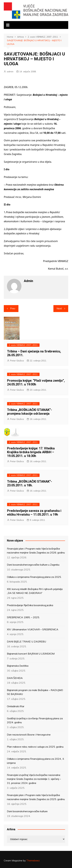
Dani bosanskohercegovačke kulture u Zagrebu (33, 565)
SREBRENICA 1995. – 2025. (23, 617)
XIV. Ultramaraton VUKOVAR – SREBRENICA (33, 629)
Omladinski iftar (16, 706)
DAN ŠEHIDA (15, 678)
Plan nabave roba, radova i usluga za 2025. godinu (35, 747)
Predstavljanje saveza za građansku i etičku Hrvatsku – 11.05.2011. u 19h (34, 513)
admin (10, 72)
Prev (13, 308)
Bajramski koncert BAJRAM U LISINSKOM (31, 654)
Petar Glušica (17, 361)
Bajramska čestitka (18, 666)
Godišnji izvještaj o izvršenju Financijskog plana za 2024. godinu (35, 720)
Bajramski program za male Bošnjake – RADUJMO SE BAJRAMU (35, 692)
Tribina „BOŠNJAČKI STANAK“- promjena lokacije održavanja (30, 412)
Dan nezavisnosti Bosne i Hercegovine (29, 735)
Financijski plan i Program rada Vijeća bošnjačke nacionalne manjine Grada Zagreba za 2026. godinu (36, 551)
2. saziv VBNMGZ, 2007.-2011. (23, 345)
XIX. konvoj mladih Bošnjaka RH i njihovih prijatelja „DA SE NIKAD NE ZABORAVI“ (35, 591)
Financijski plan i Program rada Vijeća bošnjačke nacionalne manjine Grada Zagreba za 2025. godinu (36, 797)
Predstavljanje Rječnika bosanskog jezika (30, 605)
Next (59, 308)
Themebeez (33, 861)
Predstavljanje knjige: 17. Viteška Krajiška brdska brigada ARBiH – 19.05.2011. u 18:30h (31, 452)
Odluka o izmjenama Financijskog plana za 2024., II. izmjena (36, 761)
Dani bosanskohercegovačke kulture (27, 811)
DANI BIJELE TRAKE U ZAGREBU (26, 641)
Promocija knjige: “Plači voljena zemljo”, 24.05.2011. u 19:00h (36, 382)
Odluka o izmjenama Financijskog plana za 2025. (34, 577)
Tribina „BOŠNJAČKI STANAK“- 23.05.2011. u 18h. (30, 483)
